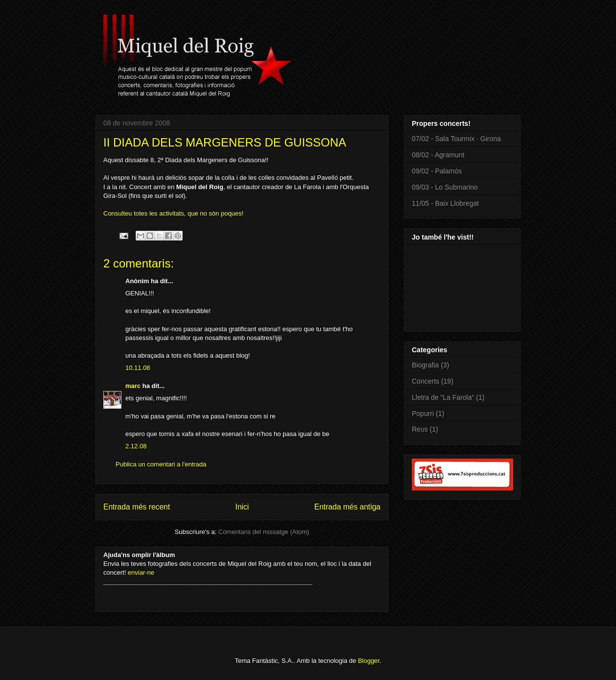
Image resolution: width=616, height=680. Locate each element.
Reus (420, 429)
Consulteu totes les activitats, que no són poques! (173, 213)
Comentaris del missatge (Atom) (264, 532)
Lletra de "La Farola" (443, 397)
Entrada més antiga (347, 507)
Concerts (426, 381)
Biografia (425, 365)
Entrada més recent (137, 507)
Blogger (369, 661)
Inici (242, 507)
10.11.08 (138, 368)
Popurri (423, 413)
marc (133, 386)
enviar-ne (141, 572)
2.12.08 (136, 446)
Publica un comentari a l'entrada (161, 464)
